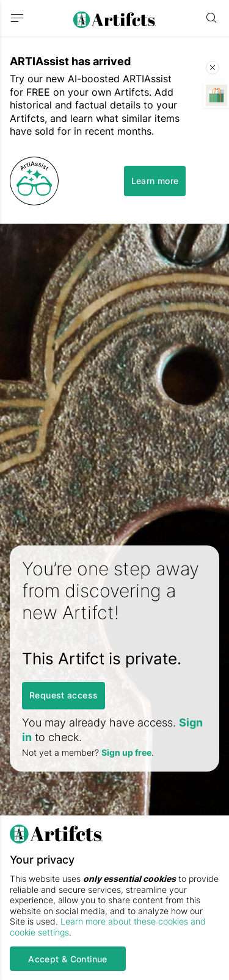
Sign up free (126, 752)
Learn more (155, 181)
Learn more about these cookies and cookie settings (108, 927)
